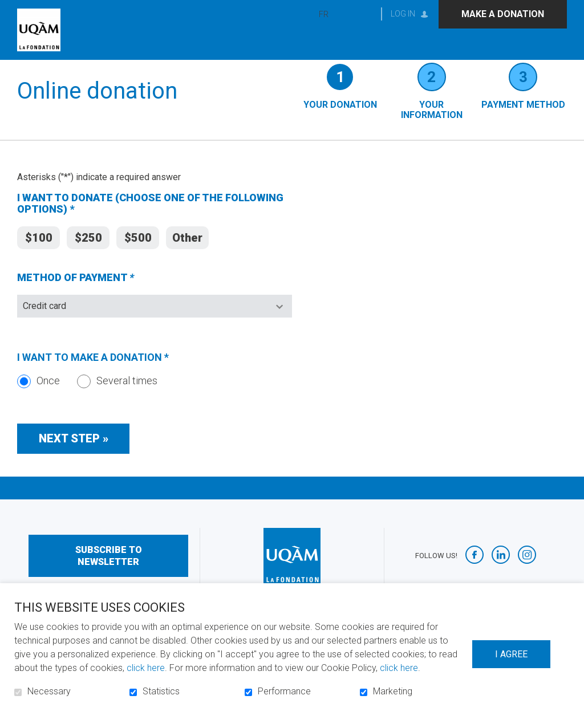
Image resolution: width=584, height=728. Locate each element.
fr (324, 14)
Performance (284, 692)
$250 (88, 253)
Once (38, 397)
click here (146, 668)
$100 (39, 253)
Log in (403, 14)
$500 (138, 253)
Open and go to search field (362, 14)
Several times (117, 397)
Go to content (9, 9)
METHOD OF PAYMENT (98, 295)
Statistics (161, 692)
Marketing (393, 692)
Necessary (49, 692)
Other (187, 253)
